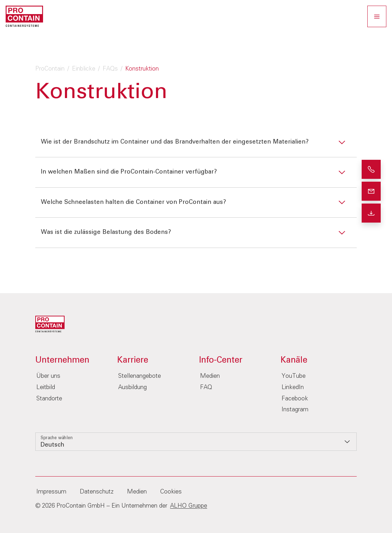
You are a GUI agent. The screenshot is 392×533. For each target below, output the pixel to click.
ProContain (50, 69)
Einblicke (84, 69)
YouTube (294, 376)
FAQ (206, 387)
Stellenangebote (140, 376)
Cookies (171, 492)
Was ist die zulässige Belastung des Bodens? (106, 232)
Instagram (295, 410)
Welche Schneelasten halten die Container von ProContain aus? (134, 202)
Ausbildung (132, 387)
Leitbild (46, 387)
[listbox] (196, 442)
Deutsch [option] (52, 445)
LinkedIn (293, 387)
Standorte (49, 399)
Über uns (48, 376)
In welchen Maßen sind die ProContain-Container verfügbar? (129, 172)
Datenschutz (97, 492)
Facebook (295, 399)
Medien (210, 376)
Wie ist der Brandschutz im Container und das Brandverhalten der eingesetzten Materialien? (175, 142)
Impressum (51, 492)
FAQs (110, 69)
